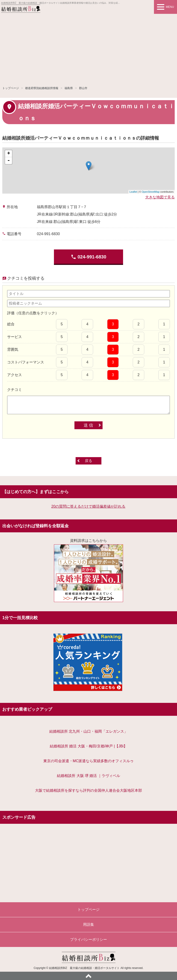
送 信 (88, 425)
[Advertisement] (88, 48)
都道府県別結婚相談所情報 (42, 88)
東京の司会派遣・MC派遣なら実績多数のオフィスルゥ (89, 761)
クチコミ (15, 390)
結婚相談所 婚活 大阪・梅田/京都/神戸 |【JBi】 (89, 746)
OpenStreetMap (151, 192)
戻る (88, 461)
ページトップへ (88, 976)
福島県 (69, 88)
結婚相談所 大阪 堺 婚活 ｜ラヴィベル (88, 776)
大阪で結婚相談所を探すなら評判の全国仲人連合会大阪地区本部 (88, 790)
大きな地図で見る (160, 197)
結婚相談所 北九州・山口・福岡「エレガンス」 (88, 731)
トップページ (11, 88)
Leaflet (133, 192)
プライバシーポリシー (88, 940)
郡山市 (83, 88)
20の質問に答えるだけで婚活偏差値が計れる (88, 506)
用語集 (88, 925)
